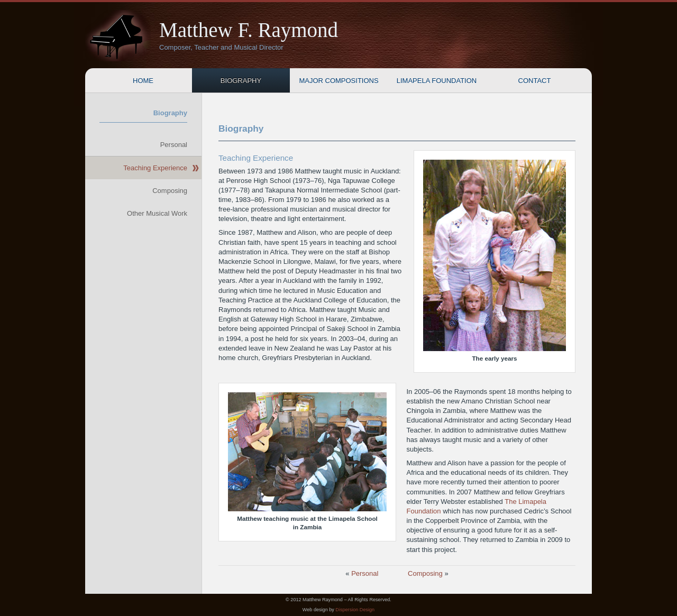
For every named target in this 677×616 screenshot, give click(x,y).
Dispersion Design (355, 610)
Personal (365, 573)
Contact (535, 81)
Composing (425, 573)
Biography (241, 81)
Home (143, 81)
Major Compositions (338, 81)
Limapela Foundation (437, 81)
